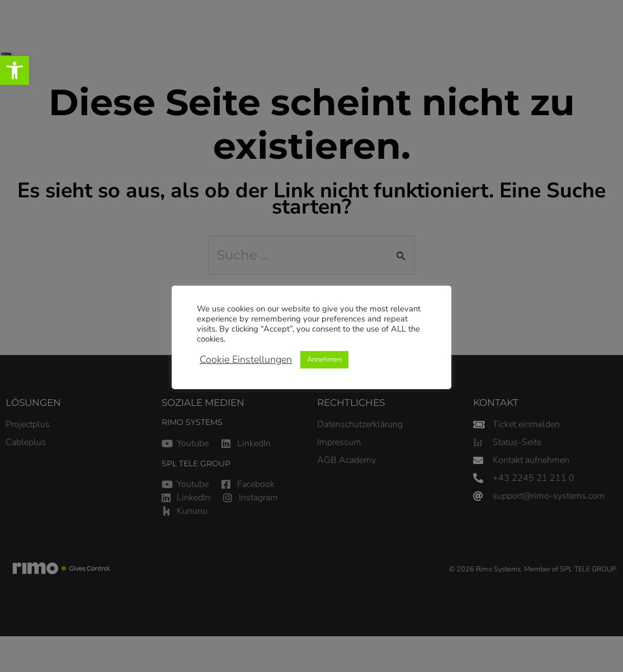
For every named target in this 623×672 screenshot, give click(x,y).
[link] (15, 70)
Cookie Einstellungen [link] (246, 359)
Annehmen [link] (324, 359)
